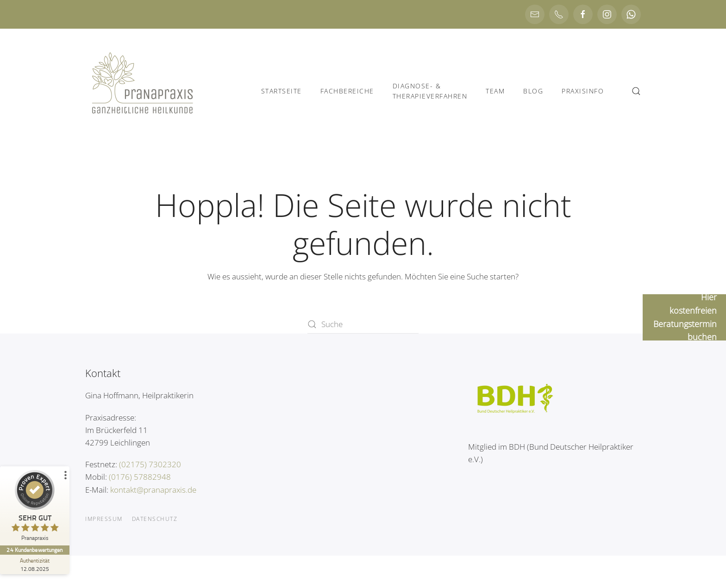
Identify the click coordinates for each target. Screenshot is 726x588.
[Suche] (363, 324)
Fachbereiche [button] (347, 91)
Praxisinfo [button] (583, 91)
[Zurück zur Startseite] (143, 91)
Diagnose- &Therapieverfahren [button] (430, 91)
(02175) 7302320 (150, 464)
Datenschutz (155, 519)
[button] (636, 91)
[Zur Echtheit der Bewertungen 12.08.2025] (35, 564)
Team (495, 91)
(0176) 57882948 (140, 477)
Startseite (282, 91)
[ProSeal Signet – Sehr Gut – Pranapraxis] (35, 508)
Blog (533, 91)
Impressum (104, 519)
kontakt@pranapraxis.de (153, 490)
